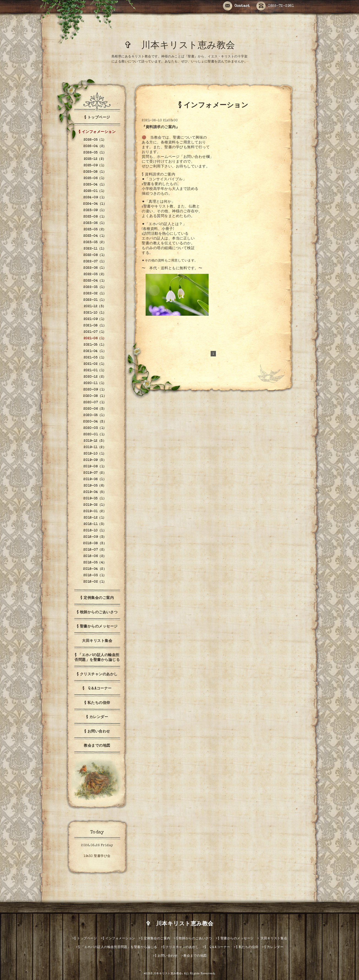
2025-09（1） (95, 166)
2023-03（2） (95, 242)
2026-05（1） (95, 140)
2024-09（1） (95, 198)
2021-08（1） (95, 326)
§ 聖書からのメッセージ (97, 627)
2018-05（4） (95, 563)
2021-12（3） (95, 307)
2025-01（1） (95, 191)
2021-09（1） (95, 319)
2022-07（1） (95, 262)
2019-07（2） (95, 473)
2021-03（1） (95, 358)
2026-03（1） (95, 153)
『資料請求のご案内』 (161, 127)
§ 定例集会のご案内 (97, 598)
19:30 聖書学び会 (97, 856)
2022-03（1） (95, 287)
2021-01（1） (95, 371)
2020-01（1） (95, 435)
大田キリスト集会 (97, 641)
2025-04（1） (95, 185)
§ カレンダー (97, 717)
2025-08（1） (95, 172)
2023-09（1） (95, 210)
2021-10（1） (95, 313)
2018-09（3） (95, 537)
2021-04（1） (95, 351)
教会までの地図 (97, 746)
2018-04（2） (95, 569)
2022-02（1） (95, 294)
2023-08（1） (95, 217)
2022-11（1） (95, 249)
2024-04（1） (95, 204)
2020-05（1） (95, 415)
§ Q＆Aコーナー (97, 689)
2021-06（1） (95, 339)
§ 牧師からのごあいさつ (97, 613)
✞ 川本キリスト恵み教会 (184, 46)
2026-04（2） (95, 146)
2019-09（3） (95, 460)
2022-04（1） (95, 281)
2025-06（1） (95, 178)
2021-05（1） (95, 345)
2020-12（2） (95, 377)
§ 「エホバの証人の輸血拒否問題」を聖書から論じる (97, 658)
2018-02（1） (95, 582)
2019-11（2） (95, 447)
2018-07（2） (95, 550)
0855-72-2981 (275, 6)
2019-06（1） (95, 479)
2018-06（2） (95, 556)
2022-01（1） (95, 300)
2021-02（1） (95, 364)
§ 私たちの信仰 (97, 703)
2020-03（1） (95, 428)
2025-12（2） (95, 159)
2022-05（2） (95, 275)
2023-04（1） (95, 236)
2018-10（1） (95, 531)
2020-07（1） (95, 403)
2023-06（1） (95, 223)
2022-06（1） (95, 268)
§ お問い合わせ (97, 732)
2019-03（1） (95, 499)
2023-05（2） (95, 230)
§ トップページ (97, 118)
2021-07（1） (95, 332)
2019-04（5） (95, 492)
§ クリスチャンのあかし (97, 675)
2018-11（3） (95, 524)
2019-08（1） (95, 467)
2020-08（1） (95, 396)
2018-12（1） (95, 518)
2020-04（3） (95, 422)
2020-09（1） (95, 390)
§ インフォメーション (97, 132)
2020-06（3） (95, 409)
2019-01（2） (95, 512)
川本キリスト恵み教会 (168, 974)
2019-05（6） (95, 486)
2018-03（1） (95, 576)
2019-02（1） (95, 505)
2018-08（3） (95, 544)
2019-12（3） (95, 441)
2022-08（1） (95, 255)
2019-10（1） (95, 454)
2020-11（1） (95, 383)
